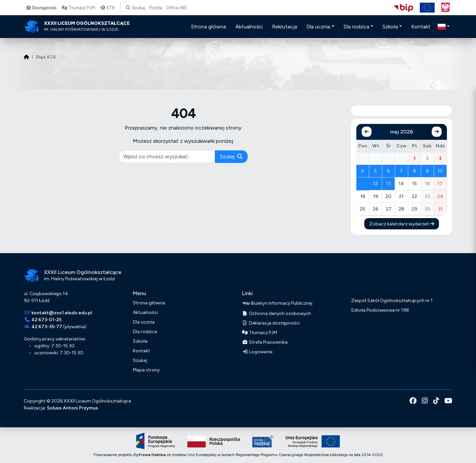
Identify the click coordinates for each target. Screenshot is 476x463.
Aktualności (145, 312)
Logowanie (257, 352)
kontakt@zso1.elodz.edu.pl (62, 313)
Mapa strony (146, 370)
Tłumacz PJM (78, 8)
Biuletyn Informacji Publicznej (277, 303)
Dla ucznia (144, 322)
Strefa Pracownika (265, 342)
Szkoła (140, 341)
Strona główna (149, 303)
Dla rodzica (145, 332)
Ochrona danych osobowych (277, 313)
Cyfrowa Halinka (149, 455)
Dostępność (41, 8)
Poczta (156, 8)
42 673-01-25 (46, 320)
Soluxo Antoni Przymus (72, 408)
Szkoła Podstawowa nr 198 (380, 310)
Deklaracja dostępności (271, 323)
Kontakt (141, 351)
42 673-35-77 (47, 327)
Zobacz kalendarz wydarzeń (402, 224)
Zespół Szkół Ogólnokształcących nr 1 (392, 301)
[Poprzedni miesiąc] (367, 132)
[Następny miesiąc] (437, 132)
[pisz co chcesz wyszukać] (167, 157)
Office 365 (176, 8)
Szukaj (135, 8)
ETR (108, 8)
